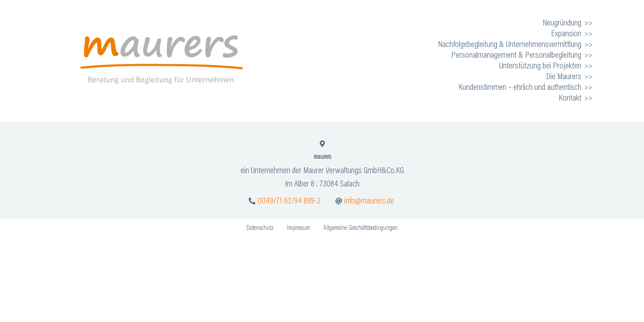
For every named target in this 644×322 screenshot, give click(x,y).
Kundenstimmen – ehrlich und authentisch (520, 88)
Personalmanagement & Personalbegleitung (516, 55)
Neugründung (562, 23)
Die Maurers (564, 77)
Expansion (566, 34)
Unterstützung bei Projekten (540, 66)
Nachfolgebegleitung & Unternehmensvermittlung (510, 45)
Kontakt (570, 98)
